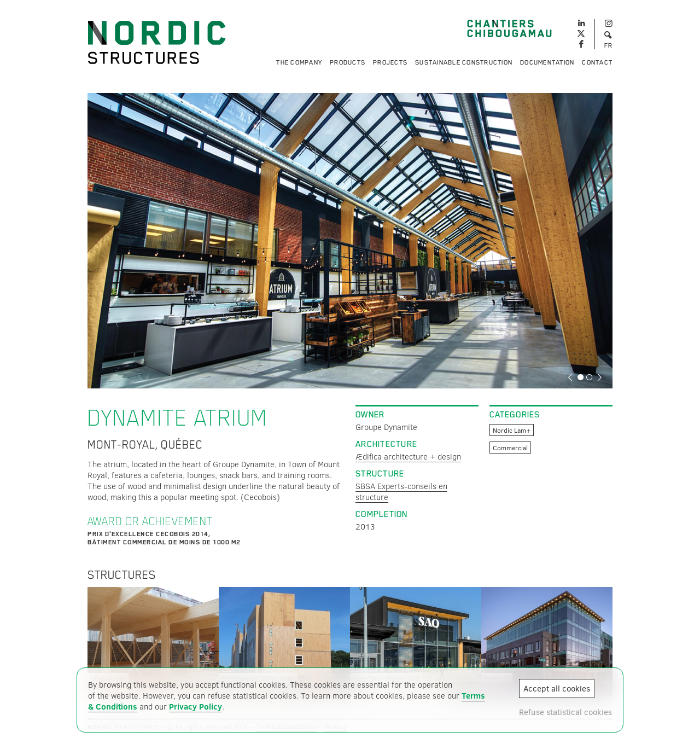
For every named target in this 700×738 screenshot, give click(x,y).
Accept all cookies (557, 688)
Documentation (547, 62)
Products (348, 62)
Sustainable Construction (464, 62)
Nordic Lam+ (512, 430)
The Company (299, 62)
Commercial (510, 448)
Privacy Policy (196, 706)
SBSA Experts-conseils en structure (401, 491)
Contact (597, 62)
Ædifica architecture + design (408, 456)
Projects (390, 62)
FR (609, 45)
